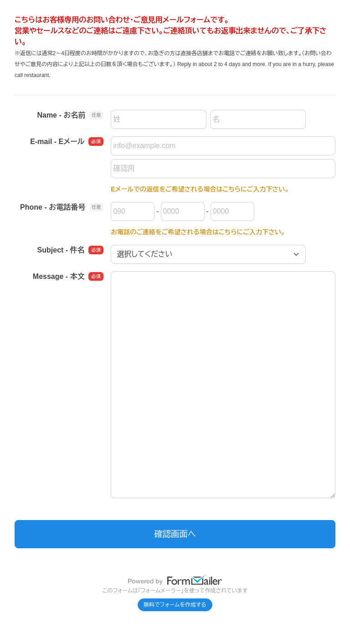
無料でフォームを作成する (175, 605)
